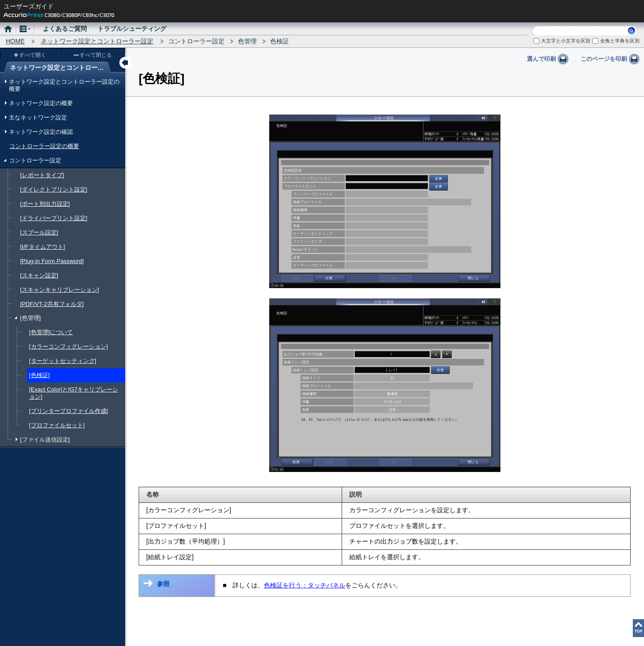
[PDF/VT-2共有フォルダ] (52, 304)
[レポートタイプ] (42, 175)
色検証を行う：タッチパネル (305, 585)
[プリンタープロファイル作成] (68, 411)
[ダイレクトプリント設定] (54, 189)
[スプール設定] (39, 232)
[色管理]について (51, 332)
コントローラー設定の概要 (44, 146)
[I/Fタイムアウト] (42, 247)
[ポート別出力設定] (45, 204)
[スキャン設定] (39, 275)
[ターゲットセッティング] (63, 361)
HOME (15, 41)
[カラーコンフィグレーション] (68, 346)
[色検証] (39, 375)
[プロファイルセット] (57, 425)
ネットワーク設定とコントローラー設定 (97, 41)
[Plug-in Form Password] (52, 261)
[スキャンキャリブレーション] (59, 290)
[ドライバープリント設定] (54, 218)
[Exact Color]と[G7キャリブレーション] (74, 393)
